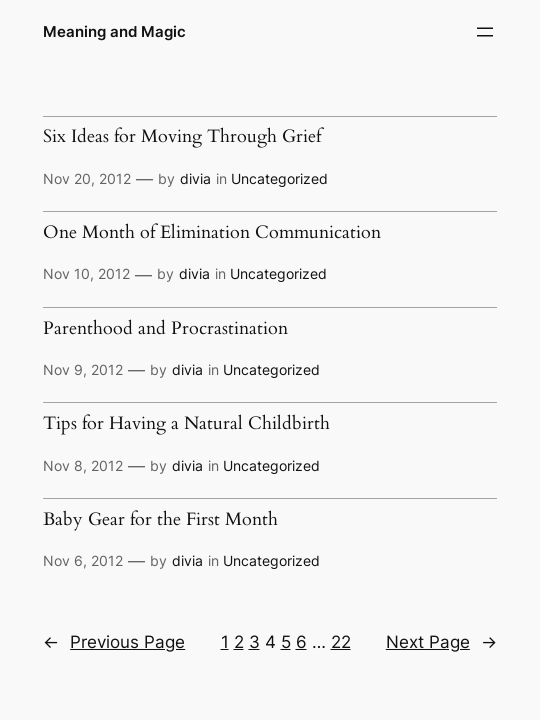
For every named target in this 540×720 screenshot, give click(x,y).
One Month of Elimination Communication (212, 232)
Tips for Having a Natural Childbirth (186, 423)
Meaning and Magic (114, 31)
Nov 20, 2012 (87, 178)
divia (195, 178)
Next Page (441, 642)
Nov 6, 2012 (83, 560)
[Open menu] (485, 32)
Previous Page (114, 642)
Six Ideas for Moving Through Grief (182, 136)
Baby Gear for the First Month (160, 519)
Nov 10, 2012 (86, 273)
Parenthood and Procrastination (165, 328)
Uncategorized (279, 178)
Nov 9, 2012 (83, 369)
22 (341, 642)
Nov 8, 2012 (83, 465)
